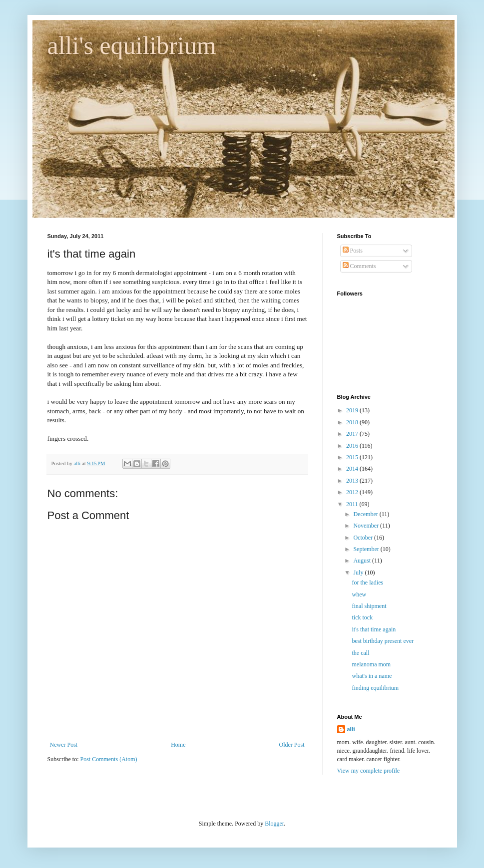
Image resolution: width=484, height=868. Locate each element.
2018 (353, 422)
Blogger (274, 824)
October (364, 538)
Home (178, 745)
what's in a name (372, 676)
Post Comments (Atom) (109, 759)
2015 (353, 457)
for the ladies (367, 582)
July (359, 573)
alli (351, 729)
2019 (353, 410)
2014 (353, 469)
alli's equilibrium (132, 45)
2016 (353, 446)
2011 (353, 504)
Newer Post (64, 745)
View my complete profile (369, 771)
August (363, 561)
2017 (353, 434)
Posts (353, 251)
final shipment (369, 606)
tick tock (362, 617)
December (366, 514)
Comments (359, 266)
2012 (353, 492)
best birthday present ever (383, 641)
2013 (353, 481)
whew (359, 594)
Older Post (292, 745)
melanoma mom (371, 664)
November (367, 526)
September (367, 549)
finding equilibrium (375, 688)
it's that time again (374, 629)
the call (360, 653)
